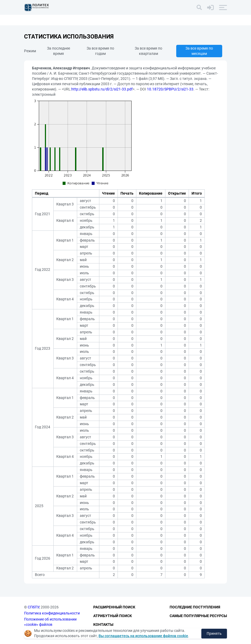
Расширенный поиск (114, 607)
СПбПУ (33, 607)
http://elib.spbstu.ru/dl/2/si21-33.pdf (102, 89)
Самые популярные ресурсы (198, 616)
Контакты (103, 624)
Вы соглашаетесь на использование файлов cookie (143, 636)
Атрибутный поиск (113, 616)
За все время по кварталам (148, 51)
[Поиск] (199, 7)
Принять (214, 633)
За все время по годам (100, 51)
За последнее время (59, 51)
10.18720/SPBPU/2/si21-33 (170, 89)
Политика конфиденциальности (52, 613)
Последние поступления (195, 607)
